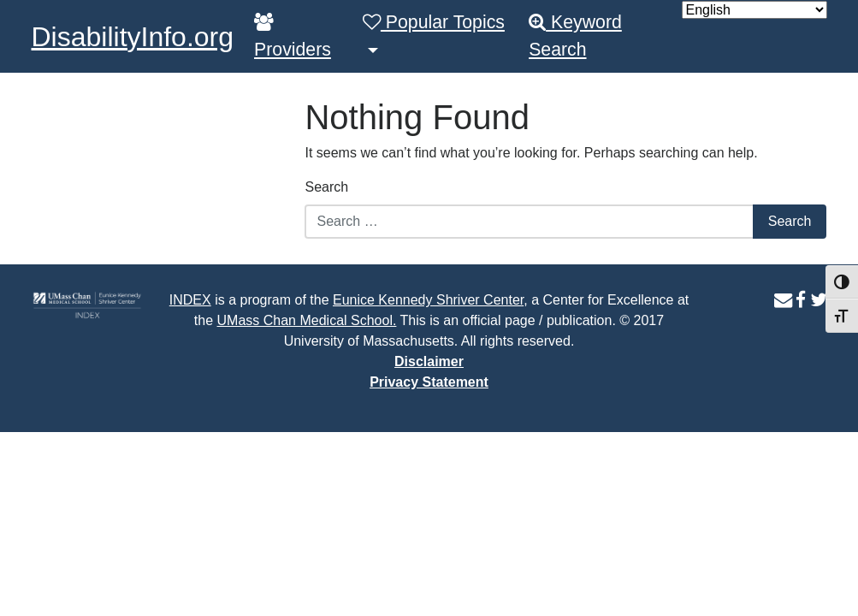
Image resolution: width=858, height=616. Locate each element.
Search (326, 187)
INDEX (190, 300)
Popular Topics (434, 22)
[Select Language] (754, 10)
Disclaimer (429, 361)
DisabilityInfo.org (133, 37)
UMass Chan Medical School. (307, 320)
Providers (293, 36)
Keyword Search (575, 36)
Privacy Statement (429, 382)
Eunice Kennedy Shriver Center (428, 300)
